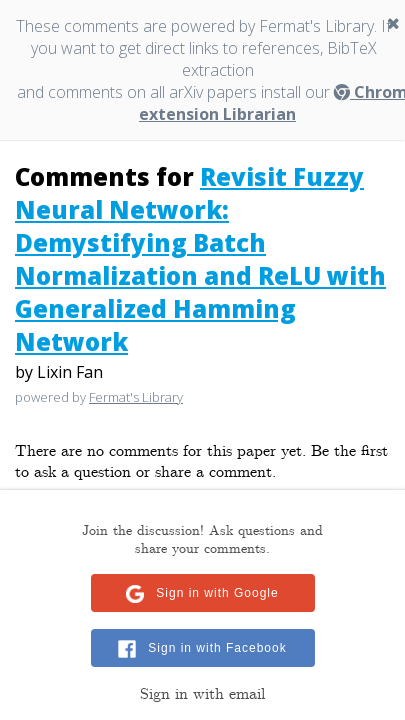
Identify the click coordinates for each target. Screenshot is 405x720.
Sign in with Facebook (217, 648)
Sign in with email (202, 694)
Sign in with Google (217, 593)
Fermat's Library (136, 397)
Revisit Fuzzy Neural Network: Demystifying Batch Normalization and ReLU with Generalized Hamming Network (200, 259)
